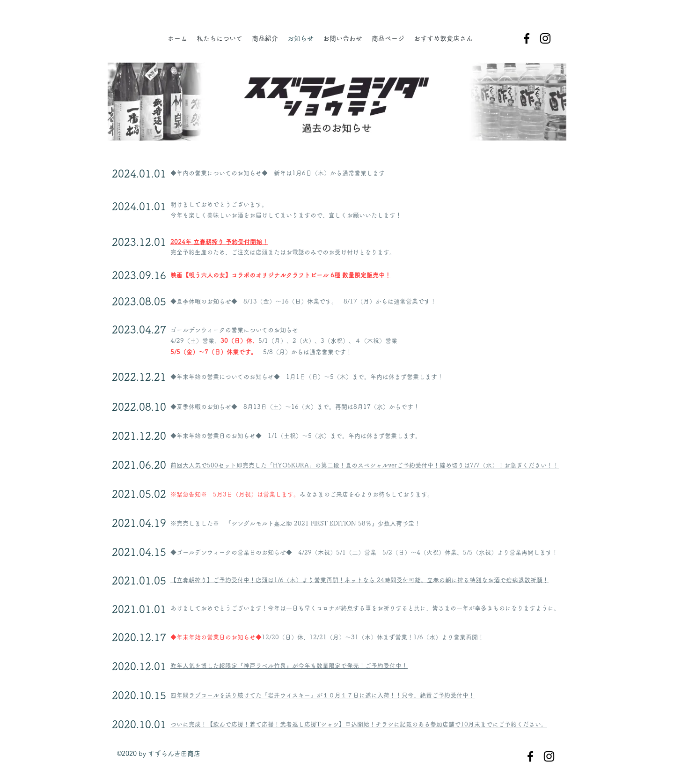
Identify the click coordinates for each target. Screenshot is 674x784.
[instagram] (545, 38)
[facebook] (527, 38)
